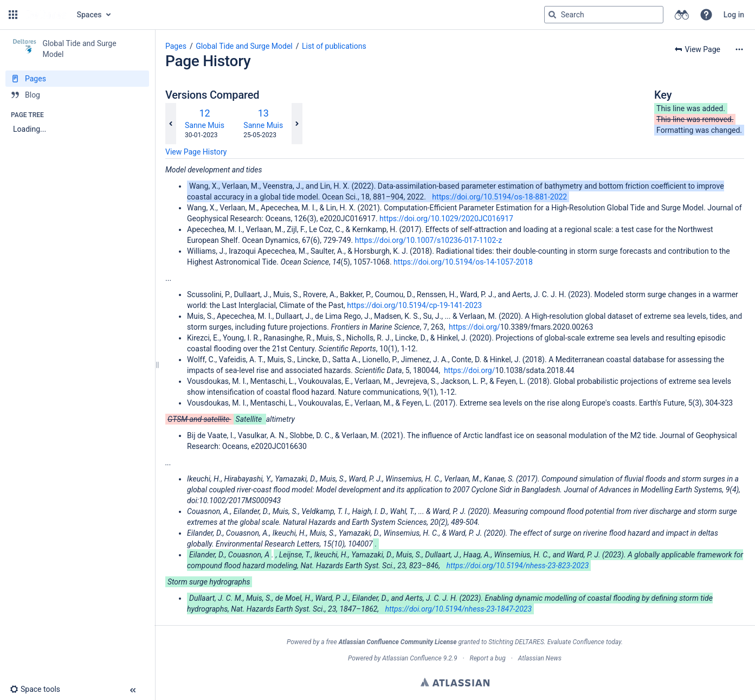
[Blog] (77, 95)
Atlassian (455, 682)
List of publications (334, 46)
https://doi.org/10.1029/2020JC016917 (446, 219)
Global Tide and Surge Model (244, 46)
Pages (176, 46)
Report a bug (487, 658)
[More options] (739, 49)
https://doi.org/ (475, 327)
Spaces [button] (89, 15)
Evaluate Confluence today (584, 642)
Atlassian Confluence (412, 658)
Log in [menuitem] (734, 15)
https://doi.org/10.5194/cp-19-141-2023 (414, 305)
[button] (13, 15)
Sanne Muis (205, 125)
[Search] (552, 15)
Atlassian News (540, 658)
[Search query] (604, 15)
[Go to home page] (46, 15)
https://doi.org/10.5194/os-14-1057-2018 (463, 262)
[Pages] (77, 79)
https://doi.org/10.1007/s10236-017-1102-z (428, 240)
